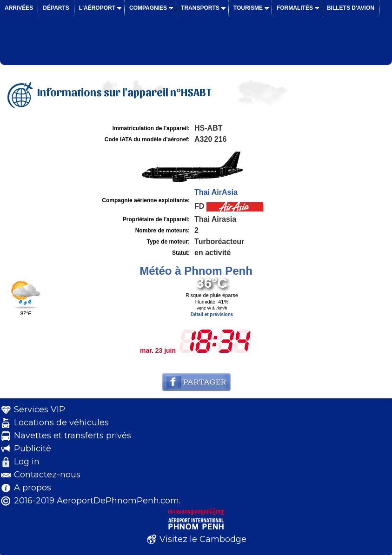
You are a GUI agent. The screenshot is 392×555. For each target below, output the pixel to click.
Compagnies (148, 8)
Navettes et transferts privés (73, 436)
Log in (27, 462)
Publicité (33, 449)
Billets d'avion (351, 8)
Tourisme (248, 8)
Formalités (295, 8)
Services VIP (40, 410)
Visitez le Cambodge (203, 539)
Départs (56, 8)
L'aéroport (97, 8)
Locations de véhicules (61, 423)
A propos (33, 488)
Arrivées (19, 8)
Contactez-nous (47, 475)
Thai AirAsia (216, 192)
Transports (200, 8)
